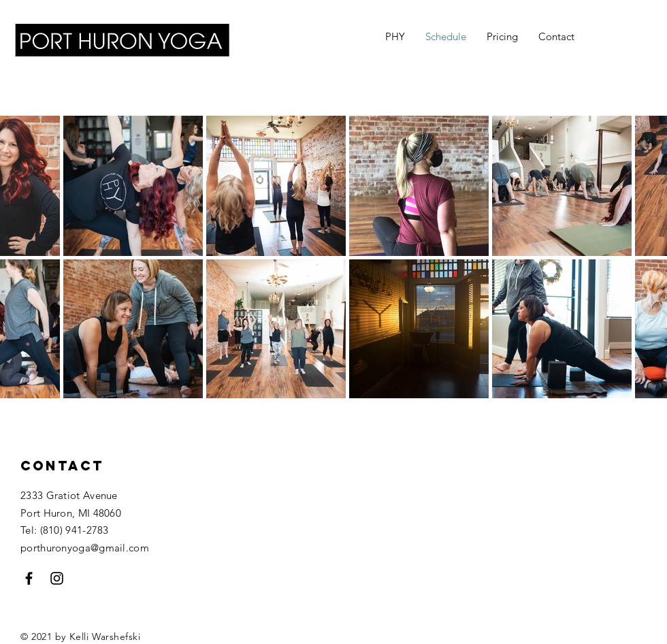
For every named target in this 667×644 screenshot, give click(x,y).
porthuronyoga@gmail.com (85, 548)
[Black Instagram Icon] (57, 578)
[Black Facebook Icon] (29, 578)
